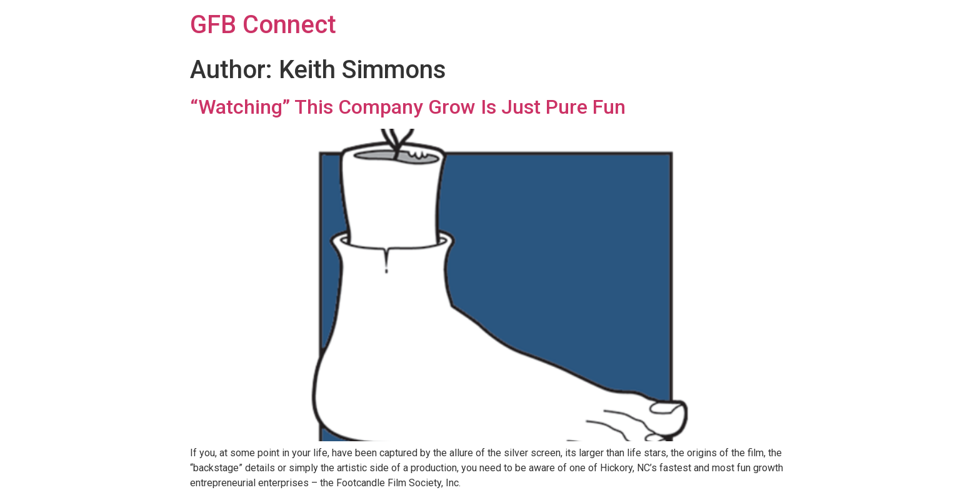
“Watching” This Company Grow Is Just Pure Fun (408, 107)
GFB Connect (263, 25)
